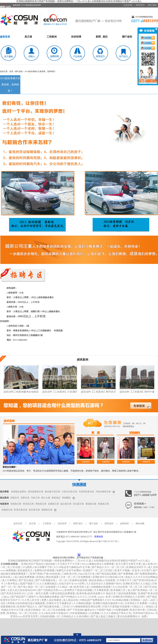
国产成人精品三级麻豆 (103, 616)
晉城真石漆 (103, 504)
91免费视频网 (121, 610)
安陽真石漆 (16, 504)
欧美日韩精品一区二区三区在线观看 (46, 610)
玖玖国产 (146, 570)
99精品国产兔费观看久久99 (95, 600)
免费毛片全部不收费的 (69, 570)
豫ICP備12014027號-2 (109, 541)
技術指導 (76, 37)
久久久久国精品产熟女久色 (116, 613)
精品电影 (51, 564)
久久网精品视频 (82, 603)
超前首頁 (5, 37)
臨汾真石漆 (66, 504)
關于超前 (127, 37)
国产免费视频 (126, 574)
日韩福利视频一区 (50, 616)
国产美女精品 (26, 580)
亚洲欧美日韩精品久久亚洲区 (129, 597)
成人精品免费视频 (25, 577)
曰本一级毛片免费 (38, 593)
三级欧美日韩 (69, 574)
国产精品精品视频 (107, 574)
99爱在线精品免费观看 (63, 593)
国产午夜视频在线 (46, 580)
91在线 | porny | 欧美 (100, 597)
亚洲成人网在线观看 (48, 577)
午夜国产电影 (104, 610)
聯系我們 (140, 5)
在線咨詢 (86, 462)
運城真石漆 (91, 504)
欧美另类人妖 (82, 587)
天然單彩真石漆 (86, 492)
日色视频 (95, 613)
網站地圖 (152, 5)
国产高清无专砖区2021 (14, 593)
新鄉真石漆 (47, 510)
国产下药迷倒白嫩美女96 (81, 610)
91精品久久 (138, 607)
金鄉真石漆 (53, 504)
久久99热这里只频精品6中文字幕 (72, 567)
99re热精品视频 (120, 600)
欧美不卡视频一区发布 (127, 570)
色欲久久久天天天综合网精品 (142, 577)
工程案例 (52, 37)
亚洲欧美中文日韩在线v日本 (108, 577)
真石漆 (28, 37)
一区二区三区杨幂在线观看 (72, 580)
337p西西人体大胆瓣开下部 (37, 567)
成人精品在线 (71, 600)
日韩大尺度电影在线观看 (116, 607)
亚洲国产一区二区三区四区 (98, 570)
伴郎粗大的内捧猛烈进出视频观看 (26, 603)
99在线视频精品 (79, 613)
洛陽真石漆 (7, 510)
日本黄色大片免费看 (136, 603)
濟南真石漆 (41, 504)
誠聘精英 (125, 524)
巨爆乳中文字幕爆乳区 (59, 603)
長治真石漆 (78, 504)
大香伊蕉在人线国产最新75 (20, 584)
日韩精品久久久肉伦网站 (75, 616)
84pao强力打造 (87, 574)
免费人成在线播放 (52, 600)
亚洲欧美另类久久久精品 (137, 584)
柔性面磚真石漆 (36, 492)
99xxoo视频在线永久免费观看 (98, 564)
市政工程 (35, 498)
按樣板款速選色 (19, 492)
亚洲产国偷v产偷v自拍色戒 (45, 574)
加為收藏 (128, 5)
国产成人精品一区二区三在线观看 (37, 587)
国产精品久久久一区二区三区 (108, 567)
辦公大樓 (46, 498)
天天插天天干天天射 (69, 564)
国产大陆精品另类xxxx (51, 590)
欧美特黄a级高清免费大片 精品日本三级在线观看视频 (107, 593)
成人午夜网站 (10, 580)
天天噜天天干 (125, 580)
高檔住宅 (15, 498)
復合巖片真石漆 (52, 492)
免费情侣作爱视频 (45, 570)
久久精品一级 (65, 587)
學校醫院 (66, 498)
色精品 (150, 607)
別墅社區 (25, 498)
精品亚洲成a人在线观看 (102, 580)
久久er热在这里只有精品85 (54, 613)
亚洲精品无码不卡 (136, 567)
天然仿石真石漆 (69, 492)
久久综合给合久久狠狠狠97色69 (104, 584)
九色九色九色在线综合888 (22, 590)
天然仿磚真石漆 (103, 492)
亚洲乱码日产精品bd (33, 564)
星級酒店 (56, 498)
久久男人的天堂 (31, 600)
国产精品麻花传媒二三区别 (54, 607)
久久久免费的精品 (47, 584)
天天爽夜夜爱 (102, 590)
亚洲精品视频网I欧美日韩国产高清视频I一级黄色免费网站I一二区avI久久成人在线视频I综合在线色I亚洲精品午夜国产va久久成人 (79, 1)
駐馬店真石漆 (21, 510)
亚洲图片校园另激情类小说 (108, 603)
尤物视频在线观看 (101, 587)
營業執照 (99, 537)
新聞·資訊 (78, 524)
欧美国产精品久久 (28, 607)
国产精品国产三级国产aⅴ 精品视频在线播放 (36, 597)
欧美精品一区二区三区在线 (22, 613)
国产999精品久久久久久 (74, 597)
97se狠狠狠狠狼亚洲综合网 (86, 607)
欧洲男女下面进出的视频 (79, 590)
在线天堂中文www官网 (72, 584)
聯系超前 (109, 524)
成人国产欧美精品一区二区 (143, 590)
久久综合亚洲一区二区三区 (128, 587)
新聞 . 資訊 (102, 37)
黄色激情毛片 (25, 570)
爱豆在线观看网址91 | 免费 (132, 616)
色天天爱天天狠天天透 (129, 564)
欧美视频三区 (118, 590)
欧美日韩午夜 (138, 610)
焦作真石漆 (34, 510)
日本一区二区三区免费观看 (76, 577)
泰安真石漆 (28, 504)
